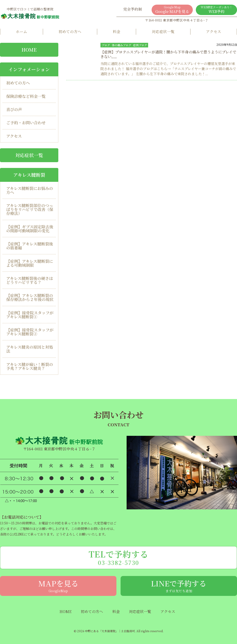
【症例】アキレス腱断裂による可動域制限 (30, 263)
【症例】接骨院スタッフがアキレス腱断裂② (30, 332)
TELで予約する (118, 557)
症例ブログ (140, 45)
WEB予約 (216, 10)
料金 (117, 32)
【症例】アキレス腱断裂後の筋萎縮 (30, 246)
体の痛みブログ (122, 45)
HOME (65, 612)
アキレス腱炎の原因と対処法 (30, 349)
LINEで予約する (179, 585)
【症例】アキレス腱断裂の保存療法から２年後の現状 (30, 297)
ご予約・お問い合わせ (26, 122)
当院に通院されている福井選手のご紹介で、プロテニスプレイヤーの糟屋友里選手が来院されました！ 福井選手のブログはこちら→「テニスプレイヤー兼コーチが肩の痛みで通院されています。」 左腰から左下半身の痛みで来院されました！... (168, 69)
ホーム (21, 32)
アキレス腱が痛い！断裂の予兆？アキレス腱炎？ (30, 366)
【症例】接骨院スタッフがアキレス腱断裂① (30, 315)
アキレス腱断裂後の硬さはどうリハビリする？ (30, 280)
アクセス (214, 32)
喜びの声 (14, 109)
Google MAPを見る (172, 10)
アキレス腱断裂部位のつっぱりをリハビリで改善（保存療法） (30, 209)
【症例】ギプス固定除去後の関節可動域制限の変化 (30, 229)
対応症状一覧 (163, 32)
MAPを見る (58, 585)
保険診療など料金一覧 (26, 96)
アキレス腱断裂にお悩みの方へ (30, 190)
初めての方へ (70, 32)
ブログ (106, 45)
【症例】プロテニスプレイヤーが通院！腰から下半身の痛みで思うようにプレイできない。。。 (168, 54)
